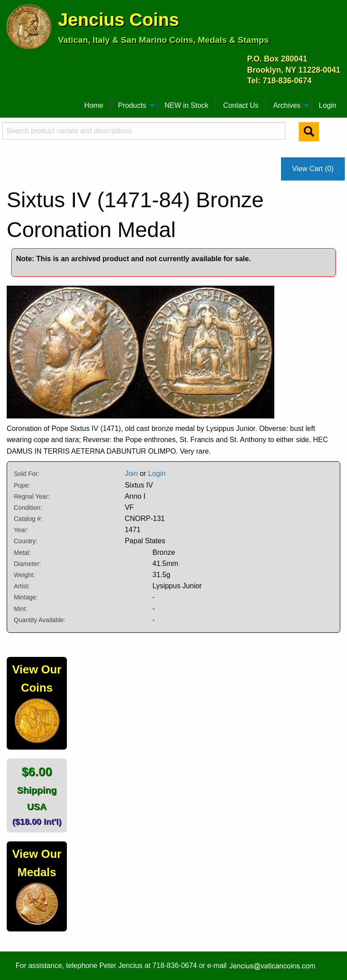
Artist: (22, 586)
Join (131, 474)
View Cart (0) (313, 169)
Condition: (28, 508)
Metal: (22, 553)
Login (328, 105)
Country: (26, 541)
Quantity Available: (40, 620)
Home (94, 105)
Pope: (22, 485)
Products (132, 105)
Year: (21, 530)
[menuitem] (11, 102)
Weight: (24, 575)
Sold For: (27, 474)
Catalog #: (28, 519)
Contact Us (241, 105)
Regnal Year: (32, 496)
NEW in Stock (187, 105)
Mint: (21, 609)
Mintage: (26, 597)
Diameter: (27, 564)
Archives (287, 105)
